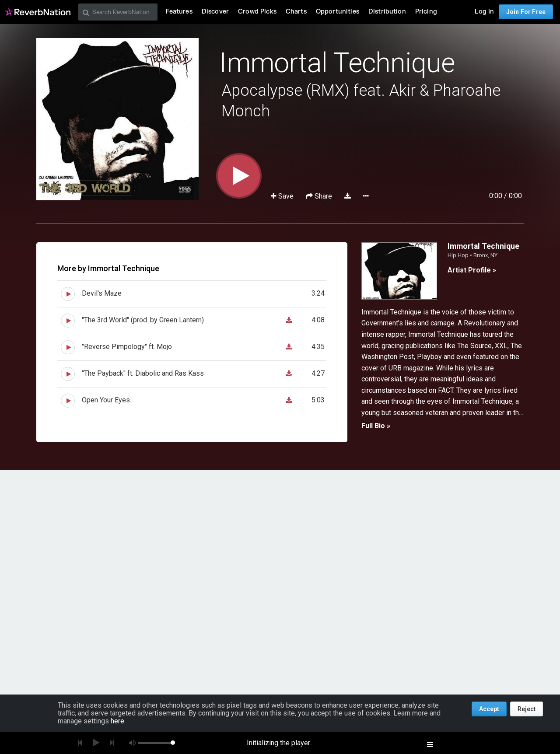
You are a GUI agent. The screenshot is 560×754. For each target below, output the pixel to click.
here (117, 721)
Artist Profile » (472, 270)
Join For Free (526, 12)
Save (283, 196)
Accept (489, 709)
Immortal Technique (337, 63)
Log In (484, 12)
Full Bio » (376, 426)
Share (320, 196)
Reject (527, 709)
